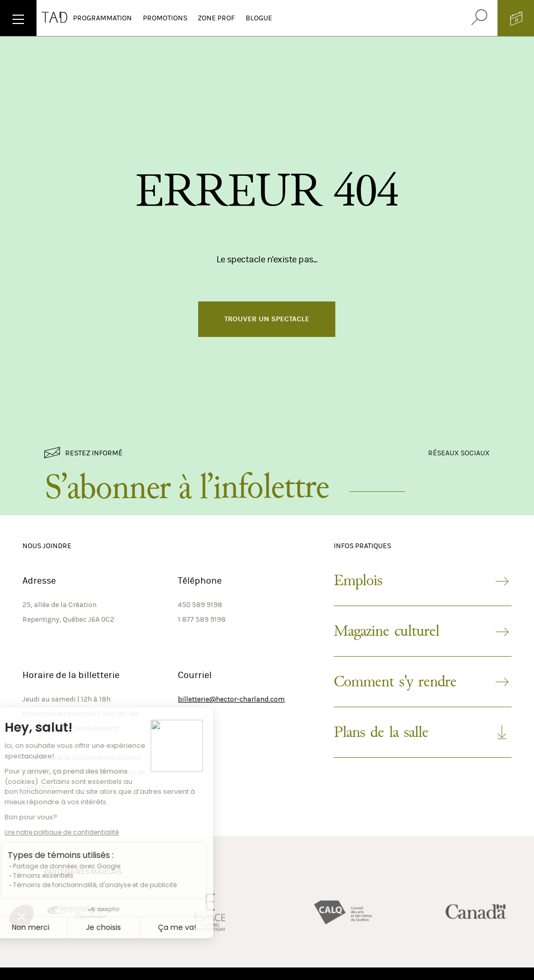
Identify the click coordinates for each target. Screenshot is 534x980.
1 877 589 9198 (202, 619)
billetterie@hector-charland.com (231, 699)
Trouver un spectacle (267, 319)
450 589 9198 (200, 605)
